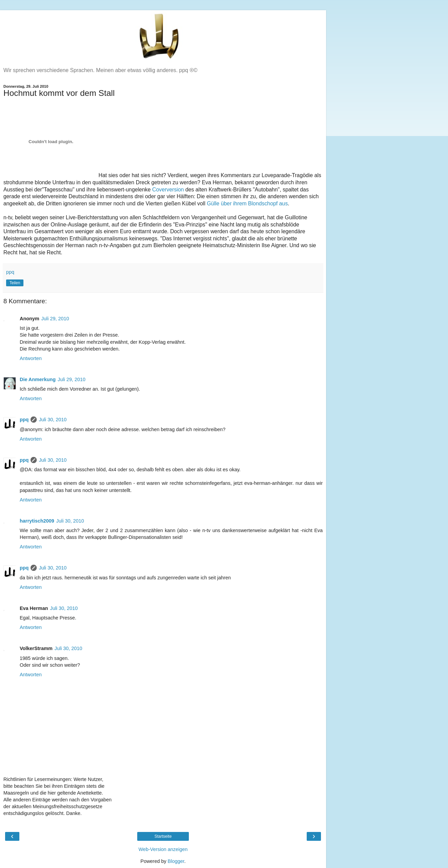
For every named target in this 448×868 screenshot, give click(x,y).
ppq (24, 420)
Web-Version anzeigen (163, 849)
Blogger (176, 861)
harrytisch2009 (37, 521)
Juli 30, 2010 (53, 420)
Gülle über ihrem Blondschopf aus (247, 203)
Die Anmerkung (38, 379)
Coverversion (168, 190)
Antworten (31, 358)
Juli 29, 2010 (55, 319)
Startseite (163, 836)
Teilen (15, 283)
